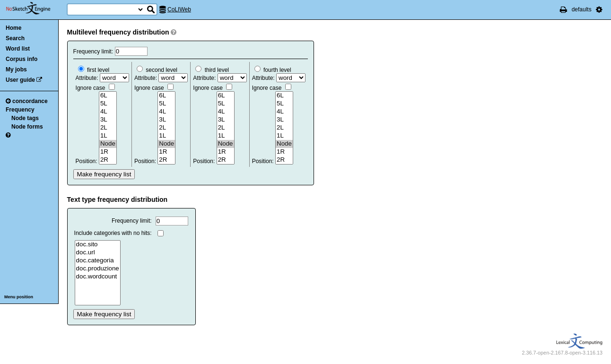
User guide (20, 80)
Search (15, 38)
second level (157, 70)
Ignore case (95, 88)
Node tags (25, 118)
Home (13, 28)
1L (108, 136)
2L (108, 128)
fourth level (273, 70)
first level (94, 70)
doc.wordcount (98, 277)
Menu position (19, 297)
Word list (18, 49)
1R (108, 152)
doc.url (98, 253)
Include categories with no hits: (113, 233)
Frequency (20, 110)
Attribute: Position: (102, 116)
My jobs (16, 69)
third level (212, 70)
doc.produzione (98, 269)
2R (108, 160)
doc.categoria (98, 261)
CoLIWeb (179, 9)
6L (108, 96)
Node (108, 144)
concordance (27, 101)
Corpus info (22, 59)
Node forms (27, 127)
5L (108, 104)
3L (108, 120)
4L (108, 112)
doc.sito (98, 245)
